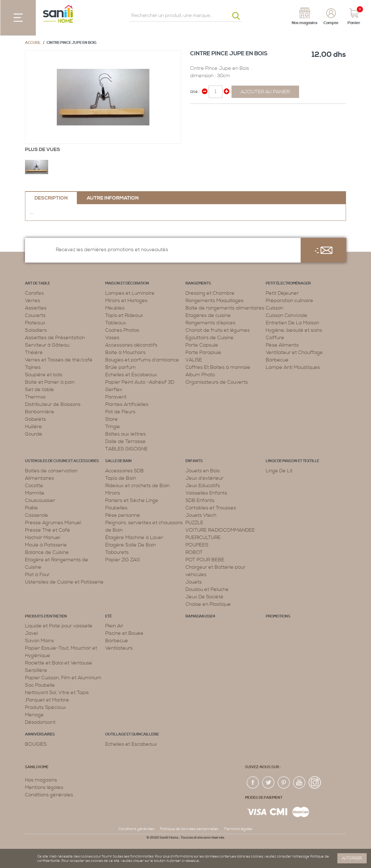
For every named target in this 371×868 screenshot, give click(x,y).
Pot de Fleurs (120, 412)
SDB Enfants (200, 500)
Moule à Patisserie (46, 545)
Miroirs (113, 493)
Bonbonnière (40, 412)
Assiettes (36, 308)
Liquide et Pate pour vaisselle (59, 626)
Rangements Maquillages (215, 301)
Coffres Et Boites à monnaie (218, 367)
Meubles (115, 308)
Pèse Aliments (282, 345)
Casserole (37, 515)
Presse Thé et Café (48, 530)
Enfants (194, 461)
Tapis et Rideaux (124, 315)
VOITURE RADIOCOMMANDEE (220, 530)
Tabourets (117, 552)
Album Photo (200, 375)
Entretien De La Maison (292, 323)
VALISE (194, 360)
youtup (299, 783)
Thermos (35, 397)
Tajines (33, 367)
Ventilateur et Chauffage (294, 352)
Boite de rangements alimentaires (225, 308)
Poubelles (116, 508)
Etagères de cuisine (208, 315)
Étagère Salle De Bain (131, 545)
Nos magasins (41, 780)
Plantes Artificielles (127, 404)
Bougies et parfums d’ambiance (142, 360)
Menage (34, 715)
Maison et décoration (127, 283)
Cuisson (275, 308)
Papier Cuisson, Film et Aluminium (63, 678)
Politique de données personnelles (189, 829)
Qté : (195, 92)
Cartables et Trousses (211, 508)
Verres (33, 301)
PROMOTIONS (278, 616)
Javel (31, 633)
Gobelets (35, 419)
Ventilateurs (119, 648)
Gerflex (114, 390)
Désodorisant (40, 722)
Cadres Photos (122, 330)
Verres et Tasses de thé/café (59, 360)
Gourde (34, 434)
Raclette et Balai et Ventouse (59, 663)
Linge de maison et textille (292, 461)
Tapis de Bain (121, 478)
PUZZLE (194, 523)
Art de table (38, 283)
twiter (269, 783)
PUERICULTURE (203, 537)
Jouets (194, 582)
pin (284, 783)
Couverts (35, 315)
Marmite (35, 493)
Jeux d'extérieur (204, 478)
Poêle (31, 508)
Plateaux (35, 323)
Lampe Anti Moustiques (293, 367)
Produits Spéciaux (46, 707)
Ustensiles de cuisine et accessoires (62, 461)
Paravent (116, 397)
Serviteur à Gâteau (47, 345)
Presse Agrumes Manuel (53, 523)
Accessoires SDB (125, 471)
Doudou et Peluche (207, 589)
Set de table (40, 390)
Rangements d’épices (211, 323)
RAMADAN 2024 (200, 616)
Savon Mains (40, 641)
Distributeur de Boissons (53, 404)
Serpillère (36, 670)
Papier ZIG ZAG (123, 560)
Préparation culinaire (290, 301)
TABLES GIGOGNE (127, 449)
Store (112, 419)
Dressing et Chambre (210, 293)
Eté (108, 616)
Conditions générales (49, 795)
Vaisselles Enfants (206, 493)
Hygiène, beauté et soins (294, 330)
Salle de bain (119, 461)
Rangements (198, 283)
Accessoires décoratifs (131, 345)
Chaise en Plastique (208, 604)
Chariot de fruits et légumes (218, 330)
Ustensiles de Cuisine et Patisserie (64, 582)
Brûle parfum (121, 367)
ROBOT (194, 552)
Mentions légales (44, 787)
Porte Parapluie (203, 352)
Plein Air (114, 626)
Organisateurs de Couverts (217, 382)
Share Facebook (196, 111)
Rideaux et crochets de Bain (138, 486)
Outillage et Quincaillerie (132, 734)
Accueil (33, 43)
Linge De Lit (279, 471)
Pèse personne (123, 515)
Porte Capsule (202, 345)
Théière (34, 352)
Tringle (113, 427)
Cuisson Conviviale (287, 315)
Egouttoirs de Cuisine (210, 338)
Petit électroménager (288, 283)
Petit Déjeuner (282, 293)
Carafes (34, 293)
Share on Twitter (209, 111)
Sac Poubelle (40, 685)
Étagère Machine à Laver (134, 537)
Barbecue (277, 360)
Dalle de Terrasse (125, 441)
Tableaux (116, 323)
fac (253, 783)
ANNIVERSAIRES (40, 734)
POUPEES (197, 545)
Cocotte (34, 486)
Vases (112, 338)
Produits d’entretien (46, 616)
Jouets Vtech (201, 515)
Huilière (33, 427)
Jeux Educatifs (203, 486)
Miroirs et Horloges (126, 301)
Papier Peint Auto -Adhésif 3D (140, 382)
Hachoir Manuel (43, 537)
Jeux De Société (204, 597)
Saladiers (36, 330)
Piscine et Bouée (124, 633)
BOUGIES (36, 744)
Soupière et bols (44, 375)
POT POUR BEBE (205, 560)
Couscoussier (40, 500)
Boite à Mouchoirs (125, 352)
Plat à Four (37, 575)
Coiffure (275, 338)
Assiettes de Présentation (55, 338)
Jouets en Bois (203, 471)
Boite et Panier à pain (50, 382)
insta (315, 783)
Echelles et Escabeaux (131, 375)
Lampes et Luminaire (130, 293)
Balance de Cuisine (47, 552)
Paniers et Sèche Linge (132, 500)
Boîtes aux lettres (125, 434)
